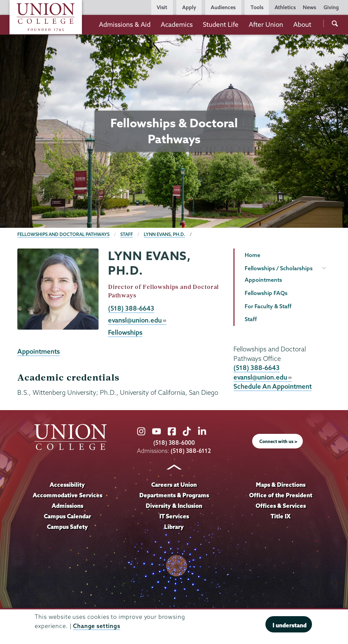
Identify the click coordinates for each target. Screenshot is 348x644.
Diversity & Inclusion (174, 506)
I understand (290, 625)
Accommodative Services (67, 495)
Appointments (39, 351)
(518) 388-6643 (131, 308)
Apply (189, 7)
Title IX (281, 516)
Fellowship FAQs (266, 293)
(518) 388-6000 (174, 443)
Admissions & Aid (125, 24)
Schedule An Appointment (273, 386)
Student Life (221, 24)
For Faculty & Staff (268, 306)
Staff (127, 234)
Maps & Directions (281, 485)
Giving (331, 7)
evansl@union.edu (137, 320)
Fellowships (125, 332)
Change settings (97, 626)
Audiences (223, 7)
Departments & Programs (174, 495)
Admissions (67, 506)
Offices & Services (281, 506)
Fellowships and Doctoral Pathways (63, 234)
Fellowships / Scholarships (279, 268)
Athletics (285, 7)
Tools (257, 7)
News (309, 7)
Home (253, 255)
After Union (266, 24)
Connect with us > (278, 441)
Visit (162, 7)
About (302, 24)
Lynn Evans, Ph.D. (164, 234)
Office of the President (281, 495)
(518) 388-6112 (191, 451)
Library (174, 527)
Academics (177, 24)
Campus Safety (67, 527)
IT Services (174, 516)
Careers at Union (174, 485)
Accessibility (67, 485)
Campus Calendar (67, 516)
